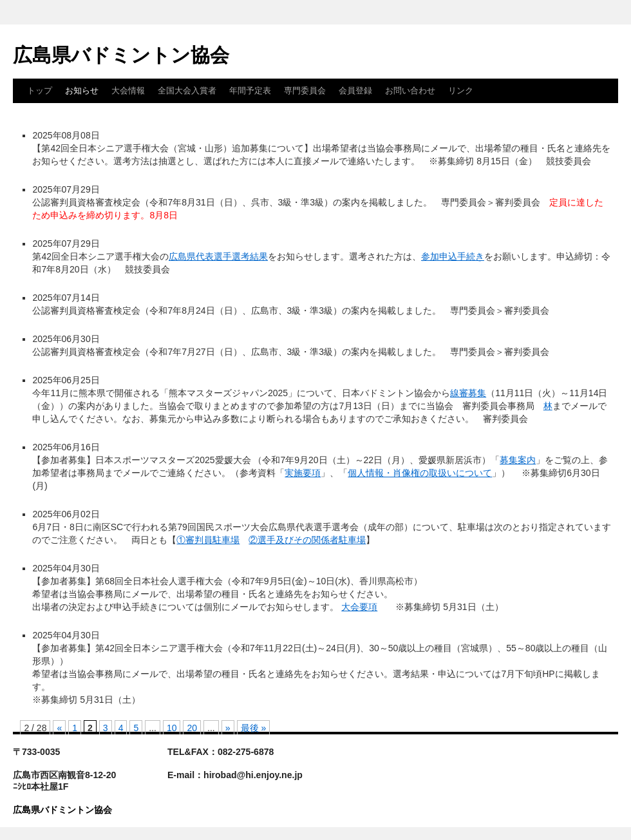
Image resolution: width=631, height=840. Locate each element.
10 (172, 728)
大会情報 (128, 91)
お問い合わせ (410, 91)
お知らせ (82, 91)
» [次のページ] (228, 728)
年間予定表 (250, 91)
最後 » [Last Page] (254, 728)
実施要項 (303, 473)
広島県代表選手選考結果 (218, 256)
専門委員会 (305, 91)
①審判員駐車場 (208, 540)
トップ (40, 91)
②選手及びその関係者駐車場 (307, 540)
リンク (461, 91)
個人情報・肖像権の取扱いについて (420, 473)
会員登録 (355, 91)
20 (192, 728)
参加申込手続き (453, 256)
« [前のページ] (59, 728)
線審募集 (468, 393)
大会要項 (359, 607)
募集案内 (518, 460)
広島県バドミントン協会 (121, 55)
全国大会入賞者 (187, 91)
